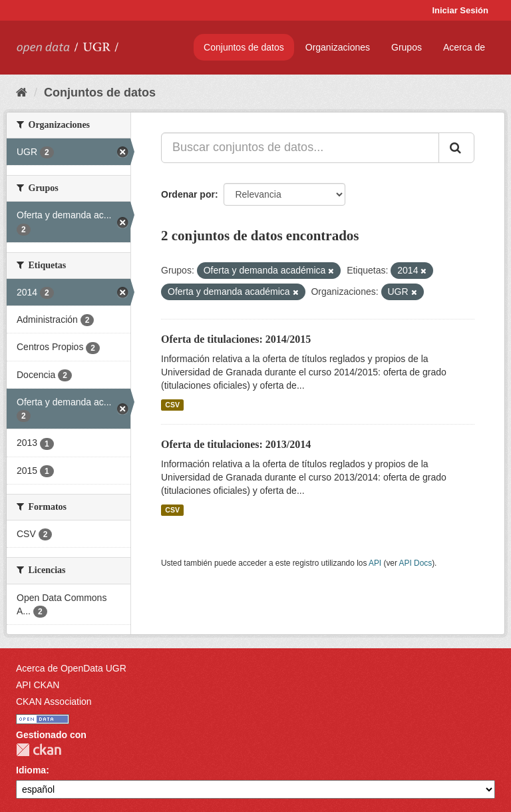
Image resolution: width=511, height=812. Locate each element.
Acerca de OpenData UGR (71, 668)
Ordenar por (188, 194)
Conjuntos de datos (244, 47)
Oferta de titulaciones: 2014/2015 (236, 339)
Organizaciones (338, 47)
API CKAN (38, 685)
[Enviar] (456, 148)
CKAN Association (54, 702)
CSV (172, 405)
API (375, 563)
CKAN (39, 750)
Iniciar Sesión (460, 10)
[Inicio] (22, 93)
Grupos (407, 47)
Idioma (31, 770)
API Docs (416, 563)
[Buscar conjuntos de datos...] (300, 148)
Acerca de (464, 47)
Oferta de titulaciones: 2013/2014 (236, 444)
